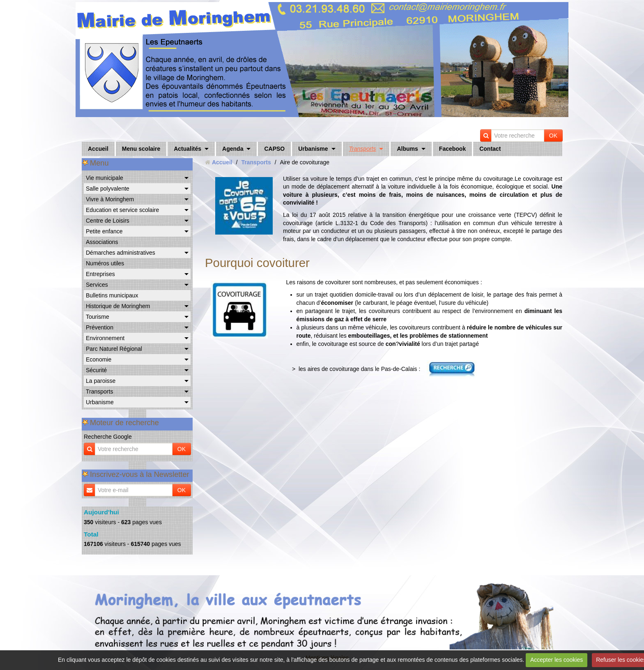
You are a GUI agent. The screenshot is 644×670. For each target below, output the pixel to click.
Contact (490, 149)
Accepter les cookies (557, 660)
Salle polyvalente (108, 189)
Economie (99, 359)
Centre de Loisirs (108, 221)
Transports (363, 149)
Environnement (105, 338)
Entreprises (100, 274)
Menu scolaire (141, 149)
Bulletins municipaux (112, 295)
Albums (407, 149)
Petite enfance (104, 231)
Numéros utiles (105, 263)
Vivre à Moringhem (110, 199)
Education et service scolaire (122, 210)
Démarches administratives (121, 253)
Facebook (452, 149)
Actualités (187, 149)
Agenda (233, 149)
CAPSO (274, 149)
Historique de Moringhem (118, 306)
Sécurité (96, 370)
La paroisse (101, 381)
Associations (102, 242)
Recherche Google (108, 437)
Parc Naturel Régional (114, 349)
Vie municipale (105, 178)
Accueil (98, 149)
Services (97, 285)
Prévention (100, 327)
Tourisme (98, 317)
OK (553, 136)
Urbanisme (313, 149)
